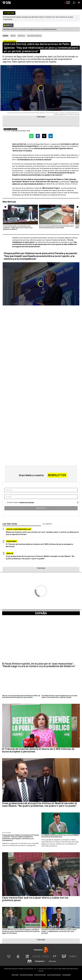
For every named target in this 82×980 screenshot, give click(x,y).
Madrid (13, 36)
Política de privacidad (26, 975)
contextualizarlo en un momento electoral (34, 159)
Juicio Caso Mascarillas (18, 1)
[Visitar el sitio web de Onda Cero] (64, 956)
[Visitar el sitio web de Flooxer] (53, 961)
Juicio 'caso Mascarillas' (19, 529)
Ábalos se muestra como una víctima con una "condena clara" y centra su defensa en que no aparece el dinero (42, 533)
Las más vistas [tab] (10, 524)
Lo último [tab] (47, 524)
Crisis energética (56, 1)
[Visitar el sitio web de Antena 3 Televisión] (9, 956)
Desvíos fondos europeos (33, 1)
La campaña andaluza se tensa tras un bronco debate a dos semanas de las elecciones (60, 836)
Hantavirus (7, 1)
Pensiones (11, 541)
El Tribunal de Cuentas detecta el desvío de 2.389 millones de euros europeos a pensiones (39, 545)
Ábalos (10, 554)
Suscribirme (41, 508)
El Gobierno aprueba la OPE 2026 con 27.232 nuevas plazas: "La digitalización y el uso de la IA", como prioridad (59, 931)
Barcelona (21, 36)
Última (68, 6)
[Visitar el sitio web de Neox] (27, 956)
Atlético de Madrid (67, 1)
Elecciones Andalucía (34, 36)
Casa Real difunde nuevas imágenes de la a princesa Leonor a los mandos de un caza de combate (59, 697)
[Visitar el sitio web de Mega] (46, 956)
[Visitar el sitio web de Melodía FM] (29, 961)
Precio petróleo (45, 1)
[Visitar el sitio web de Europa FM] (73, 956)
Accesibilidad (66, 975)
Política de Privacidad (27, 502)
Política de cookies (40, 975)
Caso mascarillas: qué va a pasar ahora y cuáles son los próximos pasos (35, 899)
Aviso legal (15, 975)
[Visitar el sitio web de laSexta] (18, 956)
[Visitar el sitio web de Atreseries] (55, 956)
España (41, 613)
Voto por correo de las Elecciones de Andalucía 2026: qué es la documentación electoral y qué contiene (21, 697)
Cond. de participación (54, 975)
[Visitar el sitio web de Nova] (36, 956)
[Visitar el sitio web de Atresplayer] (41, 961)
